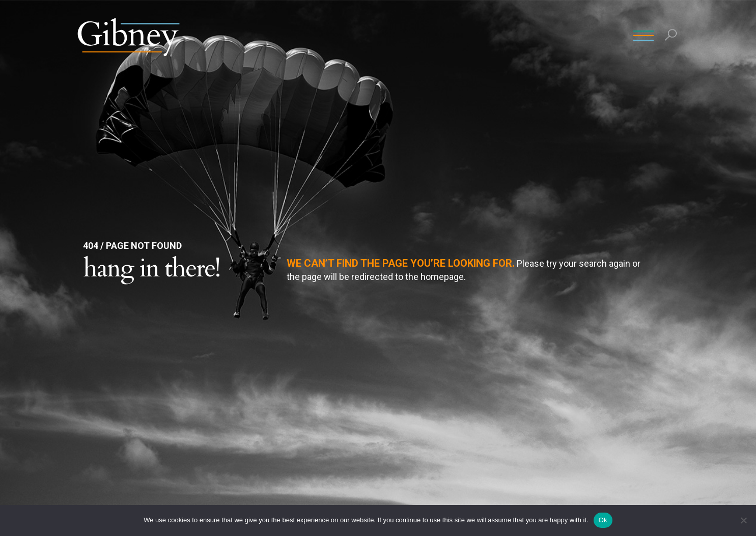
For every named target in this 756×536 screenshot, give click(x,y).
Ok (603, 520)
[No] (743, 520)
